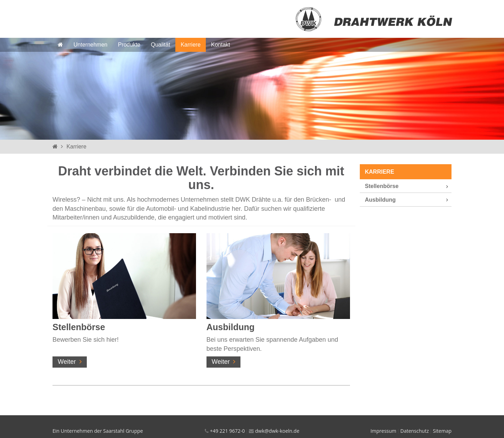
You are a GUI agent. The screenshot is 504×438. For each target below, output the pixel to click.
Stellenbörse (79, 327)
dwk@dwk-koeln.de (277, 431)
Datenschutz (415, 431)
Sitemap (442, 431)
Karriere (191, 45)
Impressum (383, 431)
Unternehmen (90, 45)
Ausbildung (230, 327)
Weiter (67, 362)
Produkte (129, 45)
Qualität (160, 45)
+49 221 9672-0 (227, 431)
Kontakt (220, 45)
